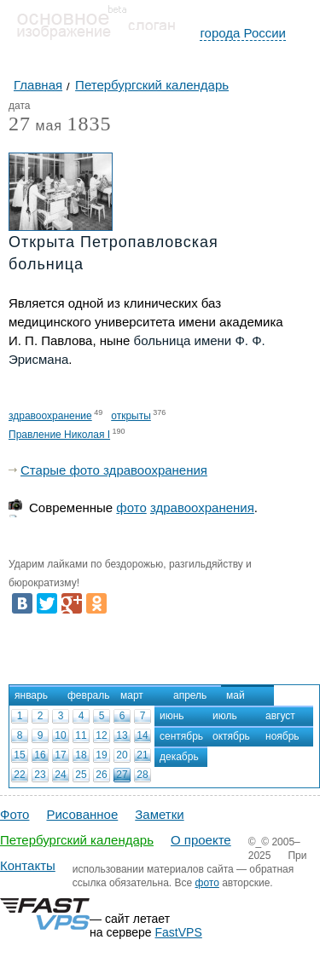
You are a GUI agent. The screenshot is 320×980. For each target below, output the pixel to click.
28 (142, 775)
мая (35, 127)
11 (81, 735)
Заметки (159, 814)
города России (243, 33)
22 (19, 775)
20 (122, 755)
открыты (131, 416)
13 (122, 735)
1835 (89, 124)
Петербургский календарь (77, 840)
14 (142, 735)
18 (81, 755)
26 (101, 775)
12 (101, 735)
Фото (15, 814)
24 (60, 775)
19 (101, 755)
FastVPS (179, 932)
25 (81, 775)
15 (19, 755)
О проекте (201, 840)
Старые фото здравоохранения (114, 470)
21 (142, 755)
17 (60, 755)
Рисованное (82, 814)
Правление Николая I (59, 435)
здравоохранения (202, 507)
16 (40, 755)
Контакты (28, 865)
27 (122, 775)
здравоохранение (50, 416)
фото (131, 507)
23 (40, 775)
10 (60, 735)
